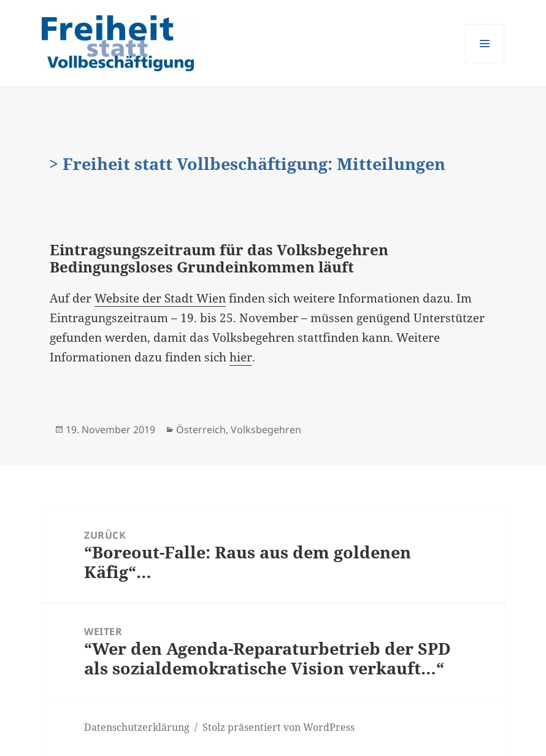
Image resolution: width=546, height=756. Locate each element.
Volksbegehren (266, 430)
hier (241, 357)
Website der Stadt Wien (160, 298)
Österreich (201, 430)
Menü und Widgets (485, 63)
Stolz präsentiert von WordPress (279, 727)
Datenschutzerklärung (137, 727)
